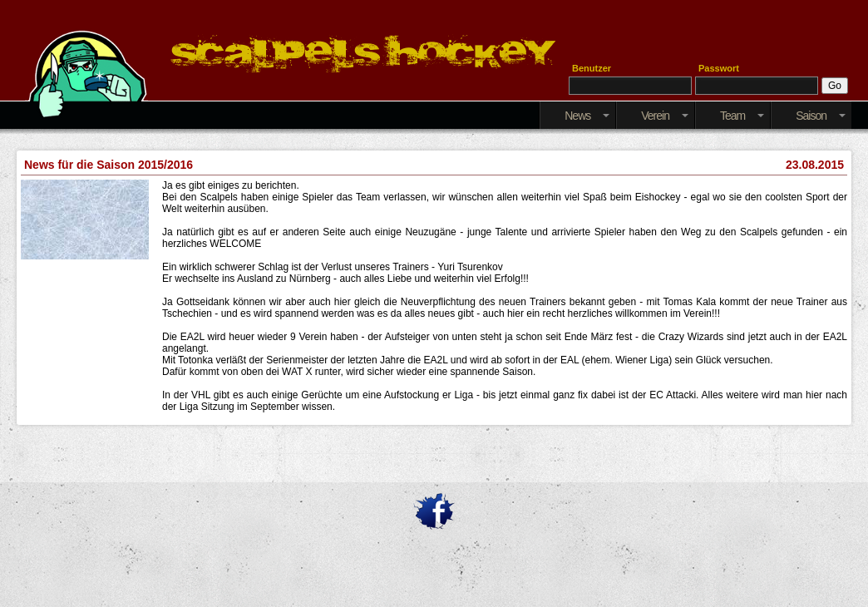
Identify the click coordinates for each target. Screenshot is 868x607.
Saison (821, 116)
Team (742, 116)
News (587, 116)
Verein (665, 116)
